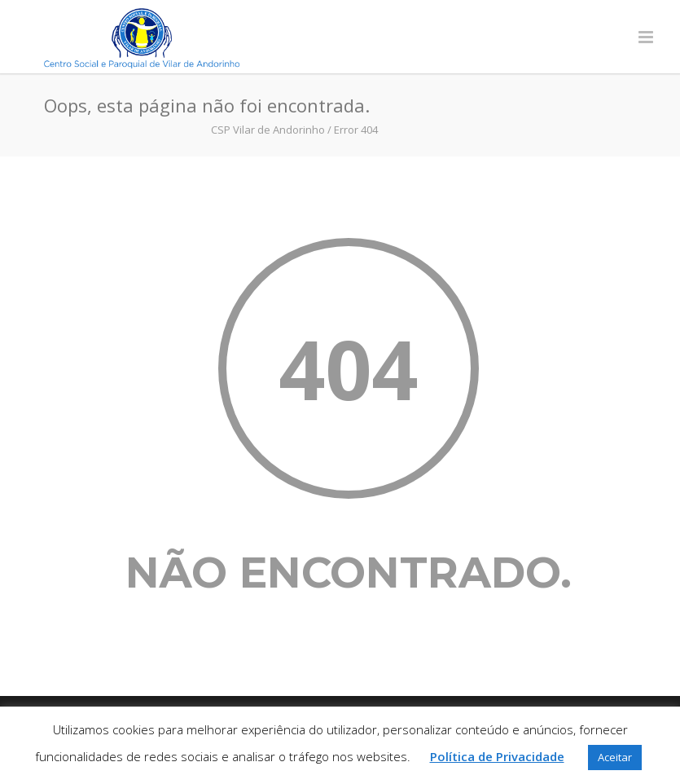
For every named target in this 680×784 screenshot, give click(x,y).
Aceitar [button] (615, 757)
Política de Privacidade (497, 756)
